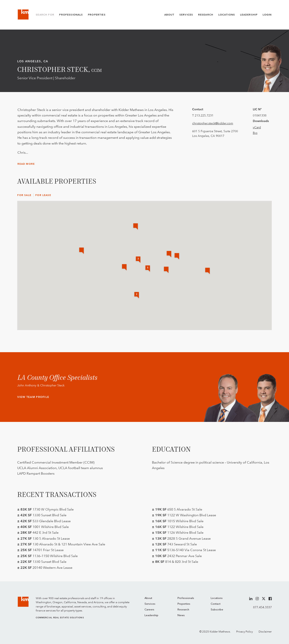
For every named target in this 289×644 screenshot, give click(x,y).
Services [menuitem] (150, 604)
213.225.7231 (204, 115)
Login (267, 15)
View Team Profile (33, 397)
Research (206, 15)
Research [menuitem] (183, 610)
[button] (82, 251)
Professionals (71, 15)
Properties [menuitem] (184, 604)
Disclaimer (265, 632)
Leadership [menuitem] (151, 615)
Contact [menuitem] (216, 604)
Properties (97, 15)
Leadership (249, 15)
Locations (227, 15)
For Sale (24, 195)
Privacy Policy (245, 632)
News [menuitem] (181, 615)
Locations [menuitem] (217, 598)
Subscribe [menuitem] (217, 610)
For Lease (43, 195)
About (169, 15)
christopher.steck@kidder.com (213, 123)
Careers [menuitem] (149, 610)
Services (186, 15)
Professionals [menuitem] (186, 598)
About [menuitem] (148, 598)
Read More (26, 164)
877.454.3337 (262, 607)
